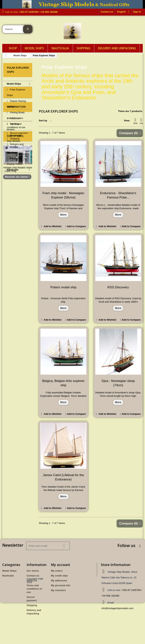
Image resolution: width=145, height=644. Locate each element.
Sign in (137, 12)
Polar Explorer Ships (16, 92)
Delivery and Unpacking (117, 48)
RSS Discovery (118, 287)
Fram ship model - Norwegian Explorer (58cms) (63, 195)
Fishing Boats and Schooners (16, 115)
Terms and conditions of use (34, 589)
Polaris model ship (63, 287)
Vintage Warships (12, 150)
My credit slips (59, 576)
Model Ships (34, 48)
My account (61, 565)
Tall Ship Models (13, 127)
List (141, 121)
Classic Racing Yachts (16, 104)
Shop (13, 48)
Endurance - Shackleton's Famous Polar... (118, 195)
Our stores (15, 248)
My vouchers (58, 590)
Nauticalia (60, 48)
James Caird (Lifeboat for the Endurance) (63, 477)
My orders (57, 571)
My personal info (61, 585)
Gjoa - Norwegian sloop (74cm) (118, 383)
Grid (135, 121)
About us (15, 200)
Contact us (107, 12)
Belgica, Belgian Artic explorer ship (63, 383)
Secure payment (19, 214)
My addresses (59, 581)
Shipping (83, 48)
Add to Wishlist (52, 226)
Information (16, 189)
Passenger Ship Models (14, 138)
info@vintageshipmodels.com (117, 608)
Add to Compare (76, 226)
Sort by (43, 121)
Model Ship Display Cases (15, 161)
